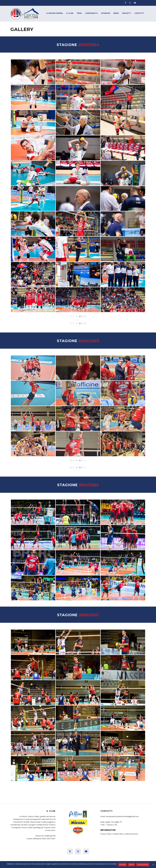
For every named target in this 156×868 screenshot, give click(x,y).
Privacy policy (143, 865)
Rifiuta (132, 865)
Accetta (123, 865)
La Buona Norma (131, 834)
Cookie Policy (118, 834)
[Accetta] (153, 865)
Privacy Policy (106, 834)
